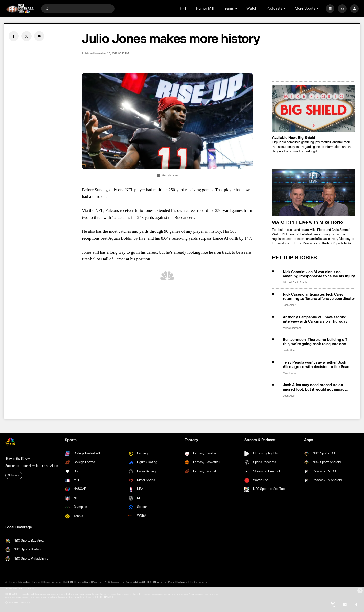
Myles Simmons (292, 328)
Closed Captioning (52, 582)
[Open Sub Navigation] (237, 8)
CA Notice (182, 582)
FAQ (67, 582)
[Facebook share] (14, 36)
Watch (252, 8)
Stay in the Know (17, 459)
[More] (330, 9)
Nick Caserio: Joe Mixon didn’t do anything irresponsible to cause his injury (319, 274)
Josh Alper (289, 305)
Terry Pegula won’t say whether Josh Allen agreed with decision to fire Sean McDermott (316, 365)
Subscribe (14, 475)
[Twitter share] (27, 36)
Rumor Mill (205, 8)
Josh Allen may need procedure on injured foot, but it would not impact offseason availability (314, 387)
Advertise (25, 582)
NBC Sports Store (81, 582)
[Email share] (39, 36)
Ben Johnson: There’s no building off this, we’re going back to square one (315, 342)
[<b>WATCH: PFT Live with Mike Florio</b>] (314, 192)
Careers (36, 582)
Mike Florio (289, 373)
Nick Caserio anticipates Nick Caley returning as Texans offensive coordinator (319, 297)
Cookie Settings (198, 582)
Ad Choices (11, 582)
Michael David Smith (295, 283)
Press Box (97, 582)
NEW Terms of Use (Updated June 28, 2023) (129, 582)
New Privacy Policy (164, 582)
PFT (183, 8)
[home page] (20, 8)
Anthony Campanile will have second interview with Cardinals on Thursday (315, 319)
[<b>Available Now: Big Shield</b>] (314, 109)
